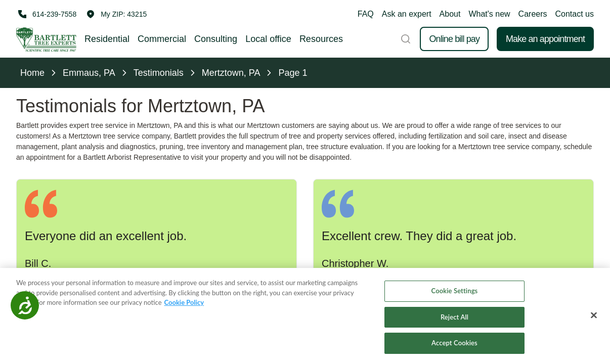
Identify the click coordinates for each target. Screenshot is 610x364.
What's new (489, 14)
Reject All (454, 317)
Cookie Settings (455, 291)
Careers (533, 14)
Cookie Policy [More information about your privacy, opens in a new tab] (184, 302)
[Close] (594, 315)
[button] (117, 14)
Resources (321, 39)
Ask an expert (407, 14)
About (450, 14)
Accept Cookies (454, 343)
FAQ (366, 14)
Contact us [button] (575, 14)
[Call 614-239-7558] (46, 14)
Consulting (216, 39)
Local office (268, 39)
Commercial (162, 39)
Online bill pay (454, 39)
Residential (107, 39)
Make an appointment (545, 39)
